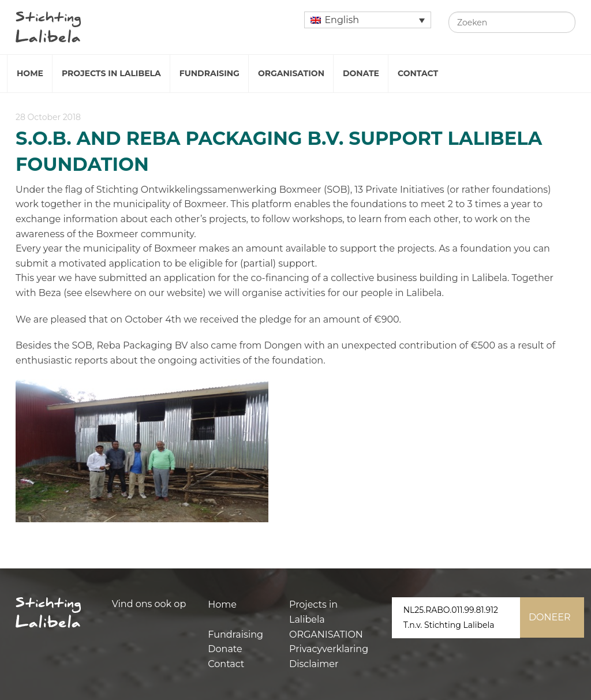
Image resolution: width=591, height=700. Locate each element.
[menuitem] (368, 20)
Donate (361, 73)
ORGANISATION (326, 635)
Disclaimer (314, 664)
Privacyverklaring (329, 649)
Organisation (291, 73)
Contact (418, 73)
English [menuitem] (342, 20)
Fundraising (210, 73)
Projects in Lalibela (111, 73)
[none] (368, 20)
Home (30, 73)
